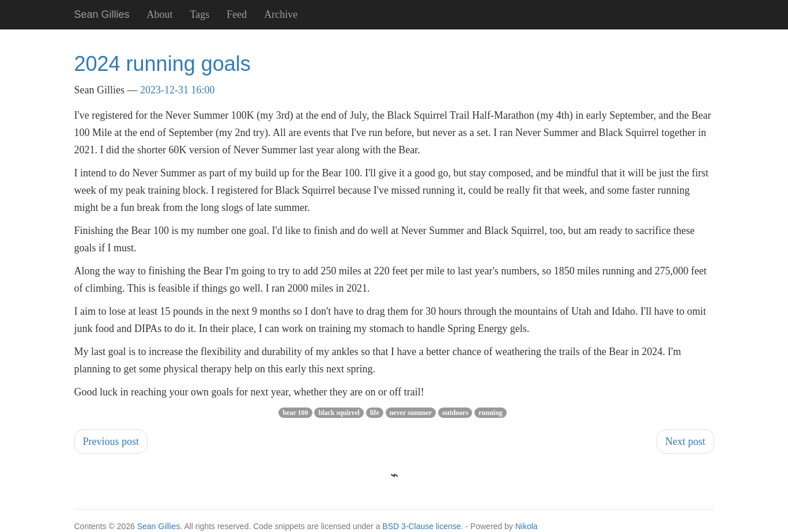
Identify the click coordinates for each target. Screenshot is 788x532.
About (160, 14)
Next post (685, 442)
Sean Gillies (159, 526)
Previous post (111, 442)
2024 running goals (163, 64)
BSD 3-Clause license (421, 526)
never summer (411, 413)
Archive (281, 14)
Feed (237, 14)
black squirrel (339, 413)
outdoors (455, 413)
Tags (200, 14)
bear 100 (295, 413)
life (375, 413)
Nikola (527, 526)
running (490, 413)
